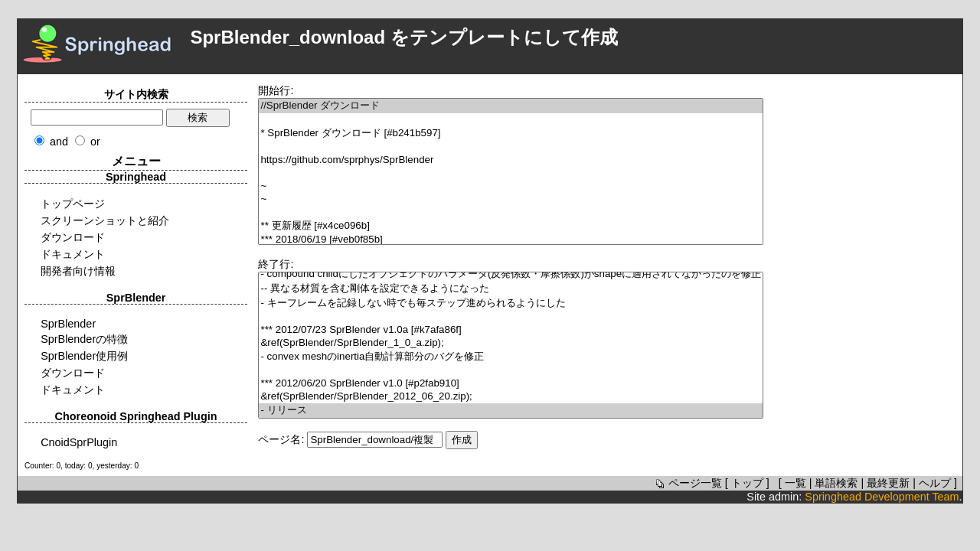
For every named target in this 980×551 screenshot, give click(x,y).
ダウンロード (73, 237)
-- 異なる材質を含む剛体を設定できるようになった (511, 289)
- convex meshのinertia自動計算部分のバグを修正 (511, 357)
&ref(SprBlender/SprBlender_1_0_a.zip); (511, 343)
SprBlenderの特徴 (84, 339)
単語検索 (836, 483)
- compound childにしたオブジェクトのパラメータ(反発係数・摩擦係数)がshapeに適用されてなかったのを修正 (511, 274)
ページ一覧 (688, 483)
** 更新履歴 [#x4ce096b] (511, 226)
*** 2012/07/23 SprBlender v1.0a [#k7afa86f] (511, 330)
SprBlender (68, 324)
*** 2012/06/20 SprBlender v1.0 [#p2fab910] (511, 384)
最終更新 (888, 483)
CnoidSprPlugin (79, 442)
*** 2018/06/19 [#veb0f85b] (511, 240)
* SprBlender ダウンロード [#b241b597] (511, 134)
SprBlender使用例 (84, 356)
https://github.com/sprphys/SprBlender (511, 160)
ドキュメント (73, 254)
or (95, 142)
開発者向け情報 (78, 271)
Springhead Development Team (882, 497)
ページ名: (281, 439)
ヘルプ (935, 483)
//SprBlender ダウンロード (511, 106)
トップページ (73, 204)
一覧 (795, 483)
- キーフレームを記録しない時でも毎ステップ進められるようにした (511, 303)
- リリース (511, 411)
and (59, 142)
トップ (747, 483)
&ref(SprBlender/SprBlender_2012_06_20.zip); (511, 397)
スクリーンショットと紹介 (105, 220)
